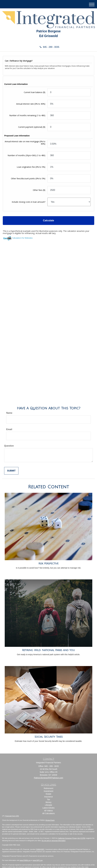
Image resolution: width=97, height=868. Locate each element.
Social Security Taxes (49, 737)
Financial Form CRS (12, 816)
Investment (48, 791)
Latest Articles (48, 808)
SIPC (43, 849)
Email (9, 429)
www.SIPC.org (38, 860)
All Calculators (48, 813)
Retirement (48, 788)
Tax (48, 799)
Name (9, 413)
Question (9, 446)
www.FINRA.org (25, 860)
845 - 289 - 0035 (48, 47)
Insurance (48, 797)
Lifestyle (48, 805)
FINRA (38, 849)
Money (48, 802)
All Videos (48, 811)
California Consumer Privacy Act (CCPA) (72, 838)
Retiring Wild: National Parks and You (48, 650)
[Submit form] (11, 471)
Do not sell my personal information (53, 841)
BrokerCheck (50, 820)
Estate (48, 794)
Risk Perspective (48, 564)
